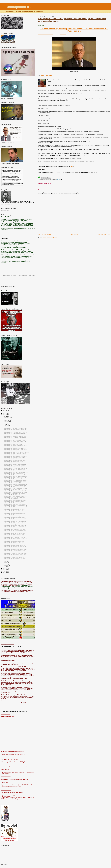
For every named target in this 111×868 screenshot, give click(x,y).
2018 (4, 412)
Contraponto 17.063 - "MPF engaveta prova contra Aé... (16, 507)
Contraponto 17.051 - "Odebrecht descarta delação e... (15, 523)
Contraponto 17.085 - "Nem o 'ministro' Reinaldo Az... (15, 478)
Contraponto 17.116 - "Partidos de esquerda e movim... (15, 436)
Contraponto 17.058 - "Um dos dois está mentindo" (15, 513)
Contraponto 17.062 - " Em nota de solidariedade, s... (15, 508)
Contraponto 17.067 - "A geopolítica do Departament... (15, 501)
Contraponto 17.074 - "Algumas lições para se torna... (15, 492)
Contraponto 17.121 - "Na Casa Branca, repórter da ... (15, 430)
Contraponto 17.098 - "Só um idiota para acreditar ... (15, 460)
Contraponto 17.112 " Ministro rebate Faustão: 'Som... (15, 442)
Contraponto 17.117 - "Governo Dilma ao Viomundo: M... (16, 435)
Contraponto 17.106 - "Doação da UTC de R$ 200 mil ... (16, 450)
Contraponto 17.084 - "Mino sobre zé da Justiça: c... (15, 479)
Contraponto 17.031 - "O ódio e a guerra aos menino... (15, 549)
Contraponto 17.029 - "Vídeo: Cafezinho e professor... (15, 552)
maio (5, 560)
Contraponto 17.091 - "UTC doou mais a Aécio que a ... (15, 470)
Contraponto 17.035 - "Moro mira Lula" (12, 544)
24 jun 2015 (63, 34)
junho (5, 426)
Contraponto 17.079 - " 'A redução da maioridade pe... (15, 486)
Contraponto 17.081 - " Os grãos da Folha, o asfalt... (15, 483)
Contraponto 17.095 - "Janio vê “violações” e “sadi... (15, 464)
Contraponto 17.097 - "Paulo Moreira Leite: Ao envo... (15, 462)
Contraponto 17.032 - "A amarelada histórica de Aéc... (15, 548)
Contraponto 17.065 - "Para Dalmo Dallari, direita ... (15, 504)
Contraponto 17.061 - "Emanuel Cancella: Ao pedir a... (15, 509)
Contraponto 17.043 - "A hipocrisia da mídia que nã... (15, 533)
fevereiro (6, 564)
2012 (4, 570)
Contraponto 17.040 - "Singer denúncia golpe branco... (15, 537)
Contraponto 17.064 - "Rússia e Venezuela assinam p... (16, 505)
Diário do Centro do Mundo (45, 34)
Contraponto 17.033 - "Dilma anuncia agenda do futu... (15, 547)
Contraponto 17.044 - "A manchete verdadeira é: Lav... (15, 532)
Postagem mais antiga (104, 234)
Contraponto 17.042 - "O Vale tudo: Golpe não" (14, 535)
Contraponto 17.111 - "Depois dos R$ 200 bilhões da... (15, 443)
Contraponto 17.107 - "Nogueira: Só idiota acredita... (15, 448)
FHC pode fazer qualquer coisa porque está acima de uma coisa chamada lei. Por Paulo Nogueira (74, 30)
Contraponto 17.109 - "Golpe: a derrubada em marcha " (16, 446)
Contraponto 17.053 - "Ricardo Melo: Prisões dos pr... (15, 520)
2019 (4, 410)
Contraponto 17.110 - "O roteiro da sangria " (13, 444)
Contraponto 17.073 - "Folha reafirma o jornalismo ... (15, 493)
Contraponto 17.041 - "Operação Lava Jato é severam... (16, 536)
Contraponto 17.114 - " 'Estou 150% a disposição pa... (15, 439)
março (6, 563)
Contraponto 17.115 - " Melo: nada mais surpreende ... (15, 438)
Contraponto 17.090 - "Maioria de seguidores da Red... (15, 471)
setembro (6, 422)
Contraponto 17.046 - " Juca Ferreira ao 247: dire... (15, 529)
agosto (6, 423)
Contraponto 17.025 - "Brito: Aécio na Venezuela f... (15, 557)
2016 (4, 415)
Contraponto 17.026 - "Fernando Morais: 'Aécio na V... (15, 556)
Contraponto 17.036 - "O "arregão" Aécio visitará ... (15, 543)
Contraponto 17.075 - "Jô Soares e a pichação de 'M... (15, 491)
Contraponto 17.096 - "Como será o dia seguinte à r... (15, 463)
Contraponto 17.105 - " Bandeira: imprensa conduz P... (15, 451)
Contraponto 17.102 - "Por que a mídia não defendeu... (15, 455)
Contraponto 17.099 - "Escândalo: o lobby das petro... (15, 459)
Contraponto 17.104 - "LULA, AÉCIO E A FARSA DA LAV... (16, 452)
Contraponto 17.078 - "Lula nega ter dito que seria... (15, 487)
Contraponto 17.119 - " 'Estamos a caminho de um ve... (16, 432)
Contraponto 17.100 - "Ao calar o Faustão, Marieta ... (15, 458)
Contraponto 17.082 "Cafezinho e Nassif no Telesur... (15, 482)
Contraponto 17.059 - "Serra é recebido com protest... (15, 512)
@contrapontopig (5, 210)
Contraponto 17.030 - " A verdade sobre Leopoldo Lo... (15, 551)
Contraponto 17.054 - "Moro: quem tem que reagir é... (15, 519)
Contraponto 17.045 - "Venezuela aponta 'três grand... (15, 531)
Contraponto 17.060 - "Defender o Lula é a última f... (15, 511)
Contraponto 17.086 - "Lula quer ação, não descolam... (15, 476)
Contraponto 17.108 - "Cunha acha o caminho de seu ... (16, 447)
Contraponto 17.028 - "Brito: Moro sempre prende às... (15, 553)
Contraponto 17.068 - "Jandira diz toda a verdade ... (15, 500)
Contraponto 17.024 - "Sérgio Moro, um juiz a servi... (15, 559)
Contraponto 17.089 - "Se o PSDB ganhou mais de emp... (16, 472)
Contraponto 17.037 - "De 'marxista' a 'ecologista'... (15, 541)
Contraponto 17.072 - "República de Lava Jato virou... (15, 495)
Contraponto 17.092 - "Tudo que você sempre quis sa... (16, 468)
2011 (4, 571)
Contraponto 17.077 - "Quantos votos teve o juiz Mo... (15, 488)
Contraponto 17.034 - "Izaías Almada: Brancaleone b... (15, 545)
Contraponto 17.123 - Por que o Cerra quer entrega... (15, 427)
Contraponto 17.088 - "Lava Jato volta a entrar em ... (15, 474)
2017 (4, 413)
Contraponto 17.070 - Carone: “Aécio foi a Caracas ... (15, 497)
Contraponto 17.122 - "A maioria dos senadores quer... (15, 428)
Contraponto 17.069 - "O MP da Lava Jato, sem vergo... (16, 499)
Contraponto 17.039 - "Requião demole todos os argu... (16, 539)
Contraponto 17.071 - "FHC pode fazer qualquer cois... (15, 496)
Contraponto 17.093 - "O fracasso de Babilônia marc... (15, 467)
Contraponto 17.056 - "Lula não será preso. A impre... (15, 516)
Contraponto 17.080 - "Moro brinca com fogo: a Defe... (15, 484)
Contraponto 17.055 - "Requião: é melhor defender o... (15, 517)
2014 (4, 567)
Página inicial (74, 234)
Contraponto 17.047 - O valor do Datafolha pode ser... (15, 528)
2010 (4, 573)
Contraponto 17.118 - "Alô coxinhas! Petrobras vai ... (15, 434)
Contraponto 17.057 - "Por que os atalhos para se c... (15, 515)
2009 (4, 574)
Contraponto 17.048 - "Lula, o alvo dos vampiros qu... (15, 527)
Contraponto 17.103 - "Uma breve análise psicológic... (15, 454)
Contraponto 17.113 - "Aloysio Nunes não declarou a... (15, 440)
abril (5, 561)
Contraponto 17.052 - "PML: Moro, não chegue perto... (15, 521)
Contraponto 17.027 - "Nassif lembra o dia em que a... (15, 555)
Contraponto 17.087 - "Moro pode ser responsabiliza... (15, 475)
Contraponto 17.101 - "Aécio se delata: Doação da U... (15, 456)
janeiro (6, 565)
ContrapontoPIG (18, 7)
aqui (72, 167)
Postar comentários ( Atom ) (50, 238)
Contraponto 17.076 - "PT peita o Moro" (12, 490)
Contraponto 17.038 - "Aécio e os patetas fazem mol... (15, 540)
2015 (4, 416)
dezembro (6, 418)
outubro (6, 420)
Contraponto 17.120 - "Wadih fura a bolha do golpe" (15, 431)
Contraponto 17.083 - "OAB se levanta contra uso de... (15, 480)
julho (5, 424)
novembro (6, 419)
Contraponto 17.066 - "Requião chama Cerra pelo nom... (16, 503)
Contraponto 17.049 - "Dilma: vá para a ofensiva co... (15, 525)
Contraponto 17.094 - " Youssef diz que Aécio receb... (15, 466)
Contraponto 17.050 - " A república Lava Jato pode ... (15, 524)
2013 (4, 568)
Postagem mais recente (44, 234)
